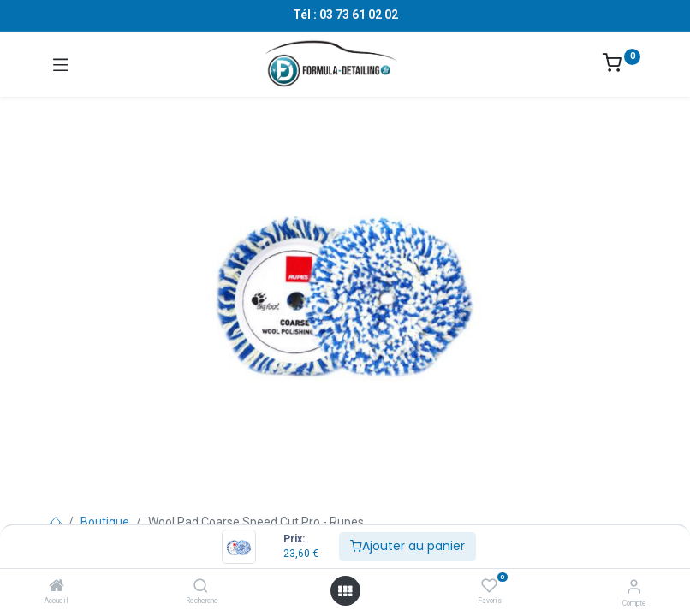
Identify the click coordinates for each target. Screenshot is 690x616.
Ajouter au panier (407, 546)
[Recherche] (201, 587)
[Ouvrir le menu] (345, 591)
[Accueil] (57, 587)
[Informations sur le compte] (634, 586)
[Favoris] (489, 586)
